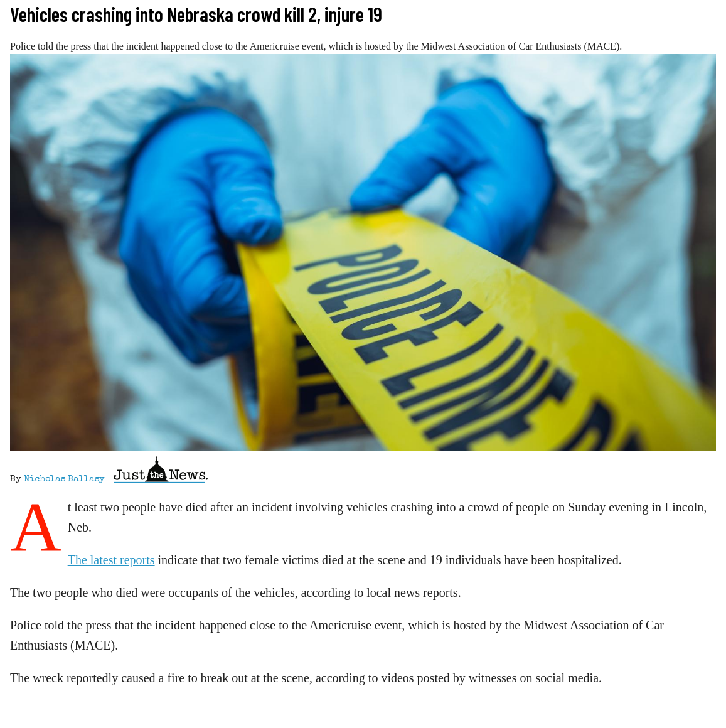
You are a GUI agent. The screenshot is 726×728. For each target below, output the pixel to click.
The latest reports (111, 560)
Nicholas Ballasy (64, 479)
